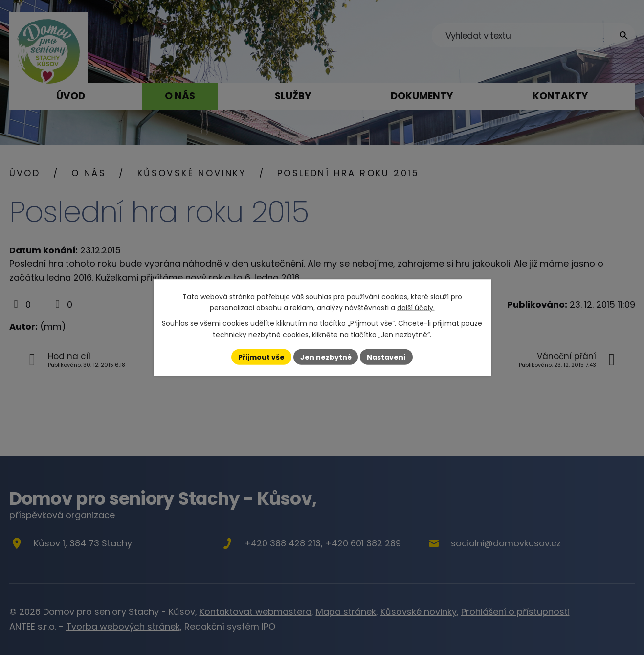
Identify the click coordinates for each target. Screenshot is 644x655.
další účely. (416, 308)
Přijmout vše (261, 357)
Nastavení (387, 357)
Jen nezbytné (326, 357)
